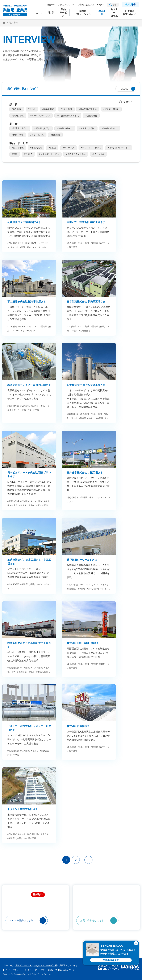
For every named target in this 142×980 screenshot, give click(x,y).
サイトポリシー (13, 970)
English (101, 5)
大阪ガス (53, 970)
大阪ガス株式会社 (24, 965)
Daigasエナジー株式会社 (46, 965)
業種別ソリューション (83, 13)
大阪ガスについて (66, 5)
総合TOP (51, 5)
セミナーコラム (114, 13)
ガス (40, 13)
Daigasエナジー (66, 970)
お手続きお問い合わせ (130, 13)
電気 (52, 13)
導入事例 (102, 13)
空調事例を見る (111, 960)
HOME (4, 22)
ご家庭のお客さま (86, 5)
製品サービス (63, 13)
